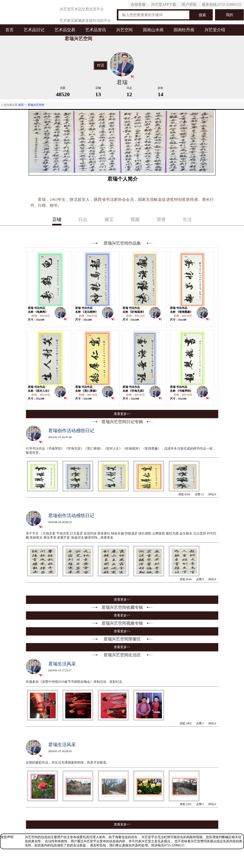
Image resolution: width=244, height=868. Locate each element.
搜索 (202, 15)
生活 (187, 219)
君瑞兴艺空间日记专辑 (122, 422)
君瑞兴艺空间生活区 (122, 655)
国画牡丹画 (184, 30)
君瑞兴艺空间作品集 (122, 243)
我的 (230, 15)
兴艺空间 (124, 30)
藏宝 (109, 219)
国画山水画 (153, 30)
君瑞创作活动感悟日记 (71, 431)
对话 (100, 65)
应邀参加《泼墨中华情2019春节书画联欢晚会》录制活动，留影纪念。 (76, 682)
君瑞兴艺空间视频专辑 (122, 623)
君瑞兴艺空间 (36, 105)
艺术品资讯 (96, 30)
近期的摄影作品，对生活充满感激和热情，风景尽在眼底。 (68, 763)
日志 (83, 219)
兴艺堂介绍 (215, 30)
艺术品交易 (65, 30)
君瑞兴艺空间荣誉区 (122, 639)
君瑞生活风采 (62, 664)
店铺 (57, 219)
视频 (135, 219)
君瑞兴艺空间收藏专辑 (122, 608)
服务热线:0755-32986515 (221, 4)
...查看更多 (106, 538)
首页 (9, 30)
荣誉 (161, 219)
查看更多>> (122, 414)
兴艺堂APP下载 (164, 4)
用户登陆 (189, 4)
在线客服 (138, 4)
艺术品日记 (34, 30)
